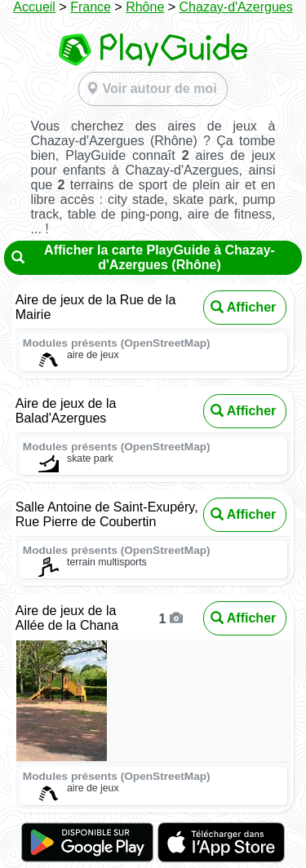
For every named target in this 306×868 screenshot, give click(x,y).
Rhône (145, 7)
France (91, 7)
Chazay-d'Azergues (236, 7)
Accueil (34, 7)
